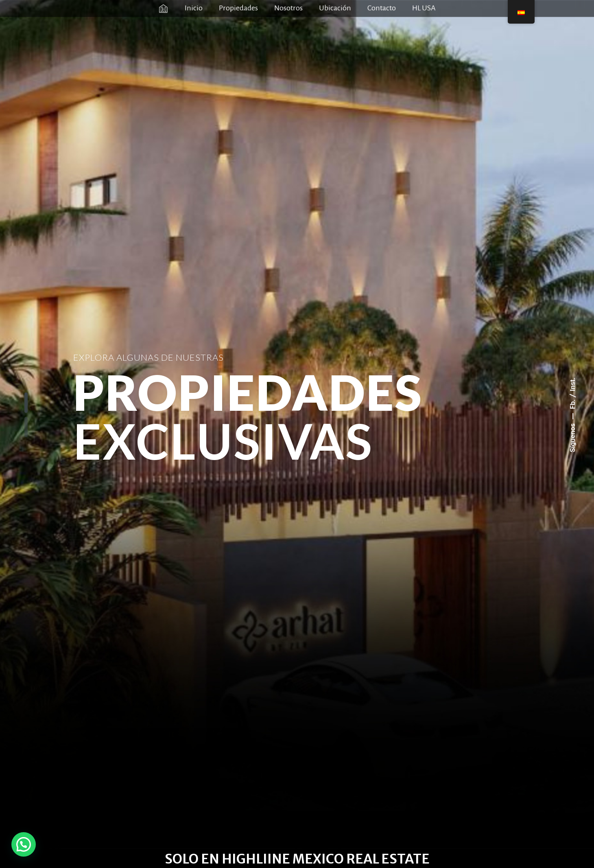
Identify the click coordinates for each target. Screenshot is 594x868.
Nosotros (288, 7)
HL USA (424, 7)
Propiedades (238, 7)
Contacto (382, 7)
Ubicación (335, 7)
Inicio (194, 7)
